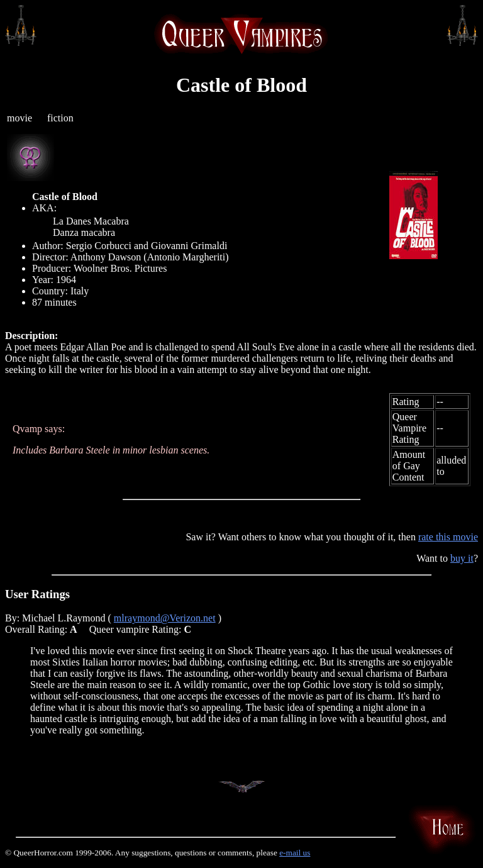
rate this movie (448, 537)
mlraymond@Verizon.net (165, 618)
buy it (462, 558)
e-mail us (295, 853)
